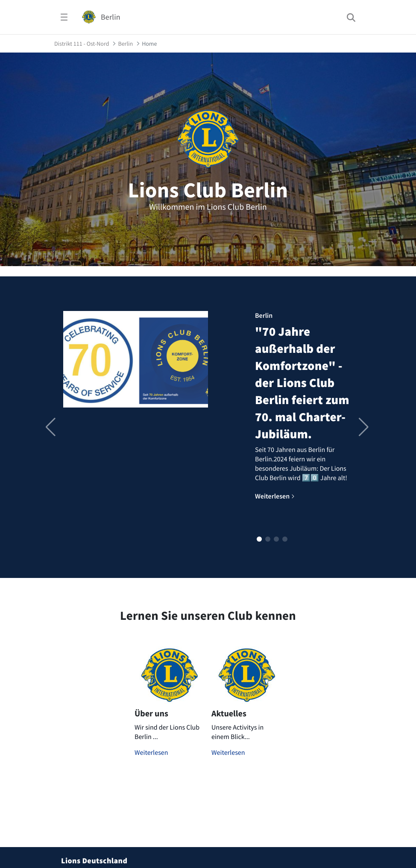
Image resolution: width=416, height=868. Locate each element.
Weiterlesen (151, 753)
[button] (259, 539)
